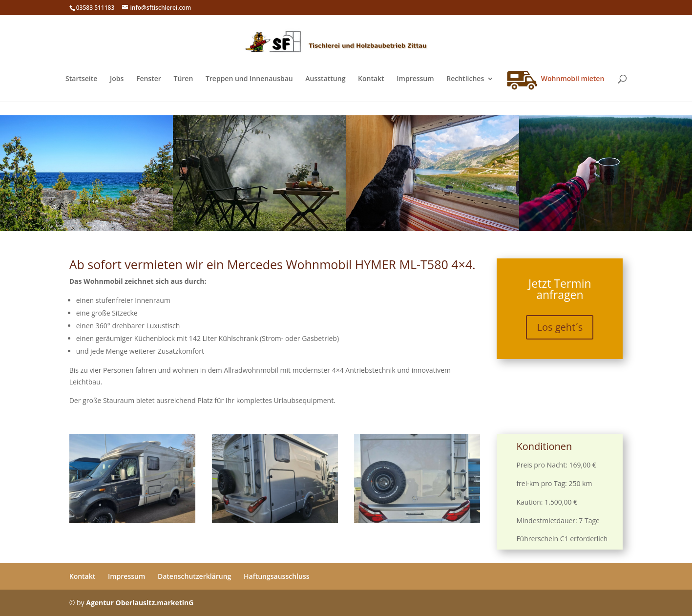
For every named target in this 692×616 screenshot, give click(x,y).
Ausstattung (325, 79)
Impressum (415, 79)
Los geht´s (560, 328)
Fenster (149, 79)
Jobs (117, 79)
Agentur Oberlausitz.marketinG (140, 603)
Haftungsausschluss (277, 576)
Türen (183, 79)
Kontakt (371, 79)
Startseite (81, 79)
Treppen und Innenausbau (249, 79)
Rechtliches (465, 79)
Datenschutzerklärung (194, 576)
